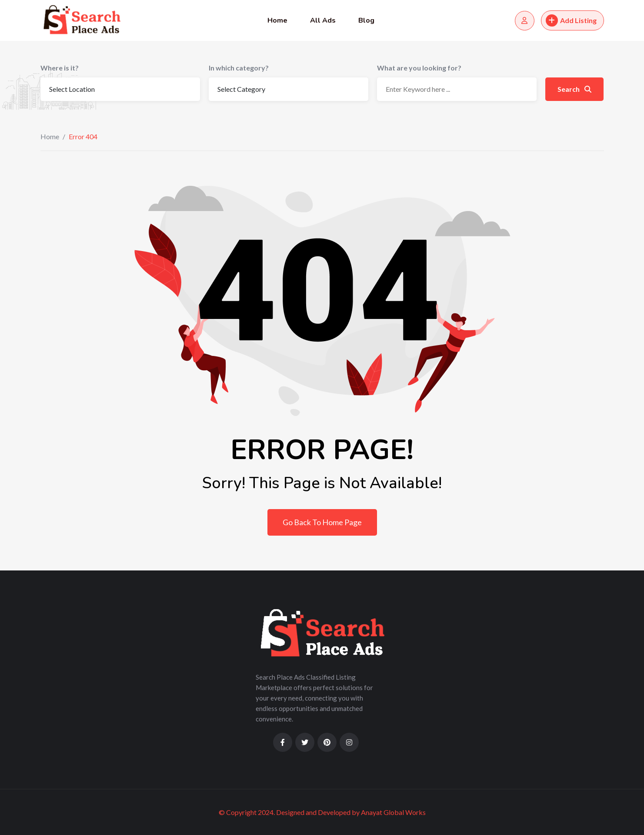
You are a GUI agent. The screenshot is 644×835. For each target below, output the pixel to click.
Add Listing (571, 20)
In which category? (239, 68)
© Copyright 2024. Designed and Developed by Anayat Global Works (322, 812)
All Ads (323, 20)
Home (277, 20)
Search (574, 89)
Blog (366, 20)
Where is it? (60, 68)
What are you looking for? (419, 68)
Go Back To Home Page (322, 522)
